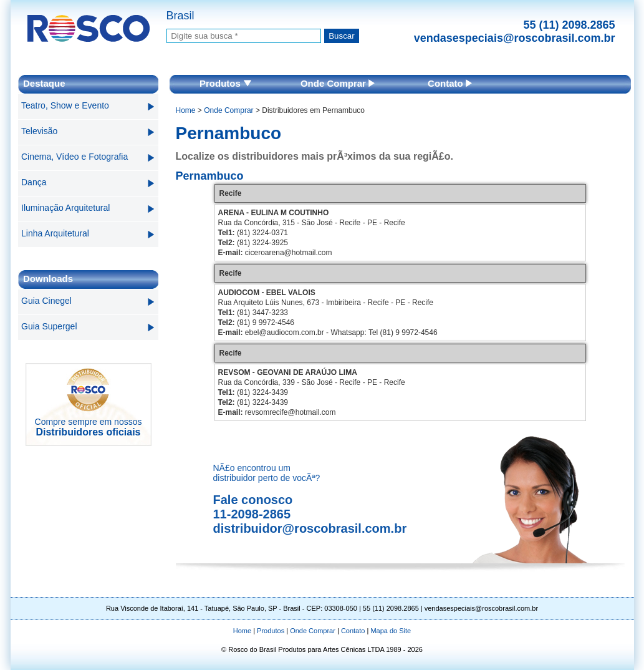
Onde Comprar (338, 83)
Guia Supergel (49, 326)
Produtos (225, 83)
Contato (450, 83)
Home (186, 110)
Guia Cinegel (46, 301)
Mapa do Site (391, 631)
